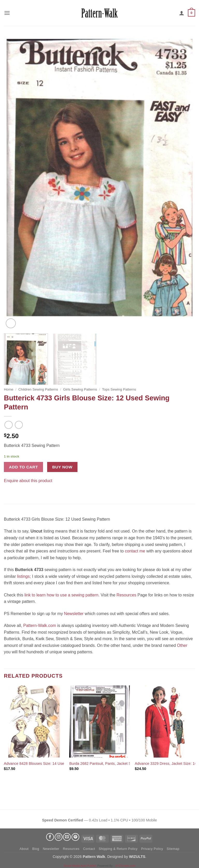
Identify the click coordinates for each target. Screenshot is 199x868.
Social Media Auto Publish (80, 866)
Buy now (62, 467)
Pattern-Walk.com (40, 626)
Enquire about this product (28, 481)
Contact (89, 849)
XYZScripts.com (125, 866)
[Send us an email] (67, 837)
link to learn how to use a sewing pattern (61, 595)
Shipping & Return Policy (118, 849)
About (24, 849)
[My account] (182, 13)
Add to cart (24, 467)
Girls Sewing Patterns (80, 389)
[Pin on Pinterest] (18, 488)
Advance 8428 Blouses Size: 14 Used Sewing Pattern (48, 764)
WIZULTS (137, 857)
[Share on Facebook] (9, 488)
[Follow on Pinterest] (75, 837)
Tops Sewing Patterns (119, 389)
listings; (24, 576)
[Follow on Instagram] (59, 837)
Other (182, 645)
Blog (36, 849)
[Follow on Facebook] (50, 837)
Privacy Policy (152, 849)
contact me (135, 551)
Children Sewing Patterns (38, 389)
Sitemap (173, 849)
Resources (126, 595)
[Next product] (8, 425)
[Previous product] (19, 425)
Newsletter (74, 614)
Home (9, 389)
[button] (7, 13)
